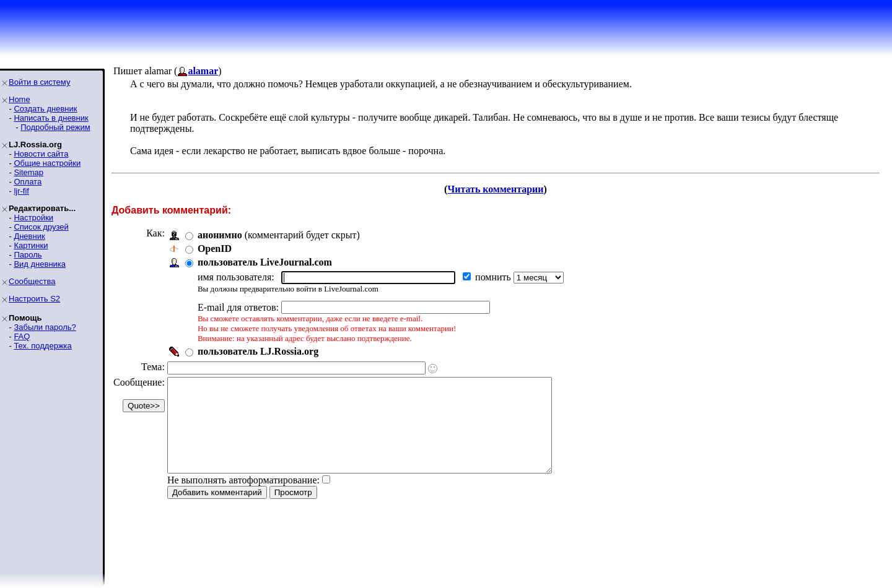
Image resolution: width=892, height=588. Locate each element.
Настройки (33, 218)
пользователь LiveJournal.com (265, 262)
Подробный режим (55, 127)
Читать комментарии (495, 189)
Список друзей (41, 227)
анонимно (220, 235)
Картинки (31, 245)
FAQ (22, 336)
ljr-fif (21, 191)
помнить (494, 277)
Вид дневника (40, 264)
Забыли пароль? (45, 327)
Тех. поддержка (42, 346)
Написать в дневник (51, 118)
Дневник (29, 236)
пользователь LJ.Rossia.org (258, 351)
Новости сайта (41, 154)
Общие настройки (47, 163)
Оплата (28, 182)
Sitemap (28, 172)
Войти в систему (39, 82)
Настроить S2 (34, 299)
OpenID (215, 249)
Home (20, 99)
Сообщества (32, 281)
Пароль (28, 255)
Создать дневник (45, 109)
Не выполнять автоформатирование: (243, 499)
